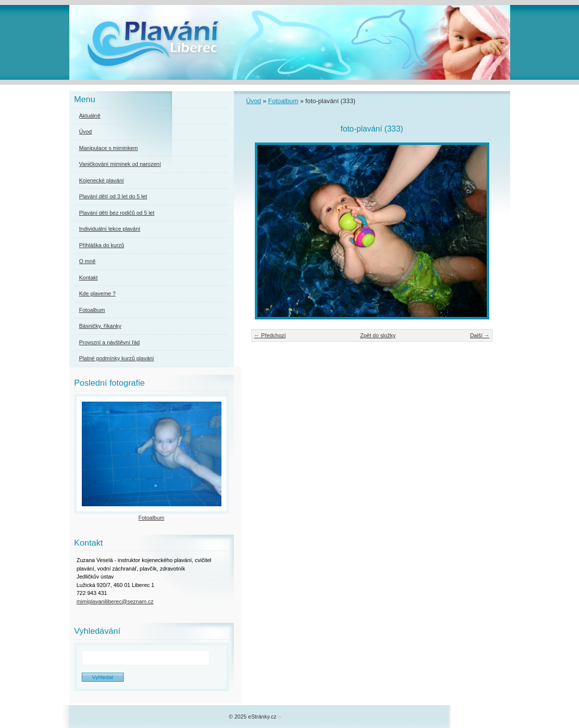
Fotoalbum (283, 101)
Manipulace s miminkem (109, 148)
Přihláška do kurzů (102, 245)
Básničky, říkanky (100, 326)
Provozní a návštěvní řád (110, 342)
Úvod (254, 101)
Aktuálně (90, 116)
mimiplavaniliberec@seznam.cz (115, 601)
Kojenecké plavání (102, 180)
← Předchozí (270, 335)
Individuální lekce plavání (110, 229)
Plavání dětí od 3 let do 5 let (113, 196)
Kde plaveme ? (97, 293)
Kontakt (89, 278)
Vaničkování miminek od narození (120, 164)
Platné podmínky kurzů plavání (117, 358)
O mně (88, 261)
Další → (480, 335)
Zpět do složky (378, 335)
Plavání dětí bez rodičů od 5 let (117, 213)
